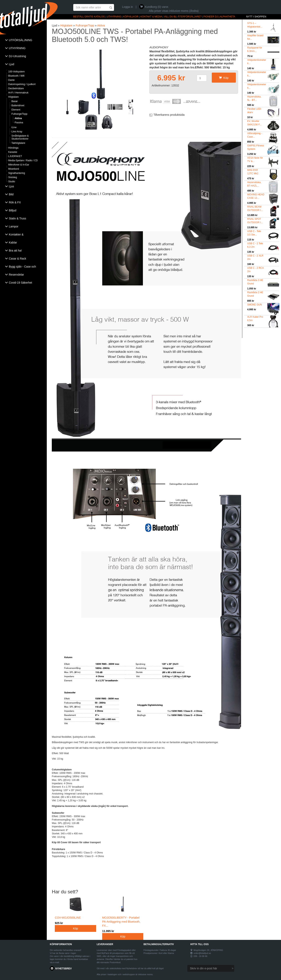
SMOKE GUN (255, 305)
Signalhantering (17, 173)
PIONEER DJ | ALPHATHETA (219, 17)
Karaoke (13, 152)
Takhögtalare (18, 143)
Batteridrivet (18, 106)
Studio (12, 182)
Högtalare (13, 97)
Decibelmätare (16, 88)
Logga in (127, 7)
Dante (11, 80)
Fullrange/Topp (19, 114)
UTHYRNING (114, 17)
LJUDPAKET (15, 156)
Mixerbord (14, 169)
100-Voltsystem (16, 72)
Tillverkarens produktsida (169, 115)
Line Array (17, 132)
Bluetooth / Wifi (16, 76)
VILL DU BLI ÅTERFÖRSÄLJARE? (183, 17)
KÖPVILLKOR (131, 17)
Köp (224, 78)
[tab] (23, 41)
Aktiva (18, 118)
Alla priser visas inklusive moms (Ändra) (174, 11)
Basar (15, 101)
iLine (14, 127)
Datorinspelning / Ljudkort (22, 84)
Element (16, 110)
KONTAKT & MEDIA (151, 17)
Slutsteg (13, 177)
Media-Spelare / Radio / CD (23, 160)
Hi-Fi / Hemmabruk (18, 93)
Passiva (19, 123)
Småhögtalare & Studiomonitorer (20, 137)
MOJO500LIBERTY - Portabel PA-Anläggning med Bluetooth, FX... (123, 917)
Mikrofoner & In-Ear (19, 165)
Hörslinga (13, 148)
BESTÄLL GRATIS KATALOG (89, 17)
